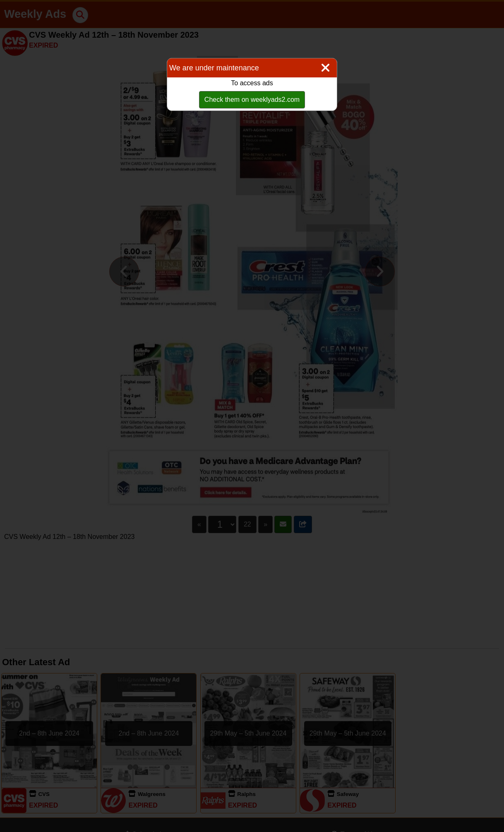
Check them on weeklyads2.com (252, 100)
